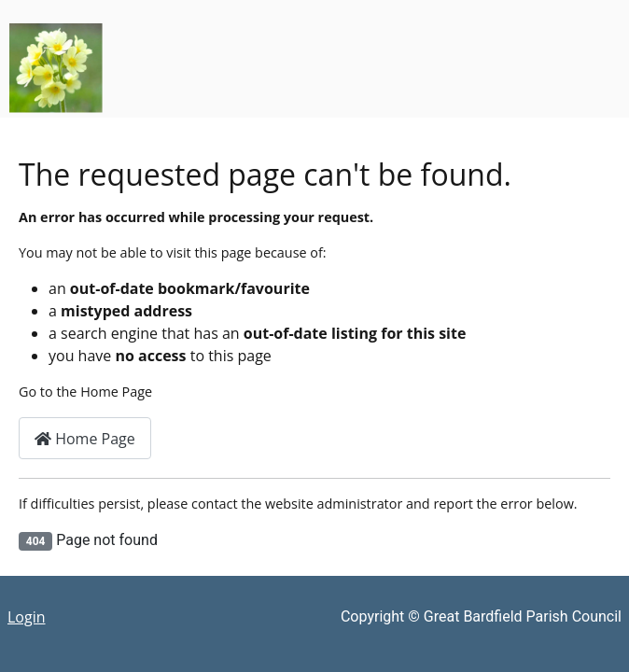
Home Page (85, 439)
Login (27, 617)
